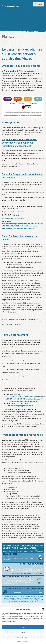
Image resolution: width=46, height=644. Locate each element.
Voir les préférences (23, 637)
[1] (7, 345)
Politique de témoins (22, 642)
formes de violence (37, 538)
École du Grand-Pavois (11, 6)
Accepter (23, 627)
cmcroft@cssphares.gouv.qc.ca (13, 218)
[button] (43, 609)
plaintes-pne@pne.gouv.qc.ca (23, 267)
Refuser (23, 632)
